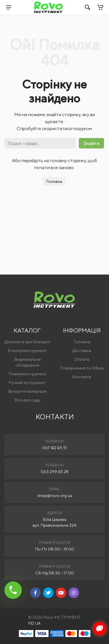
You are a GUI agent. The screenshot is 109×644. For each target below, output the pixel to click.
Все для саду (27, 400)
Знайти (91, 143)
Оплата (82, 359)
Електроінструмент (27, 350)
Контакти (82, 377)
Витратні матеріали (27, 391)
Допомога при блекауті (27, 342)
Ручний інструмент (27, 382)
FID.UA (34, 623)
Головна (54, 181)
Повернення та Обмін (82, 368)
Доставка (82, 350)
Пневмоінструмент (27, 374)
